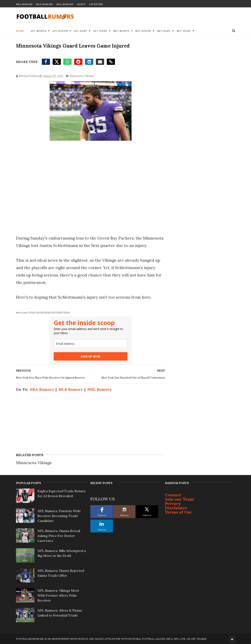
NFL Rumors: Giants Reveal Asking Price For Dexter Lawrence (59, 536)
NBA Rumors (24, 4)
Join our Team (179, 499)
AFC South (60, 31)
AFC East (81, 31)
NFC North (121, 31)
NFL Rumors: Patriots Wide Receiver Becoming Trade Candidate (59, 516)
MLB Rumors (44, 4)
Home (20, 31)
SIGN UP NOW (91, 356)
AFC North (38, 31)
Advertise (96, 4)
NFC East (164, 31)
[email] (91, 344)
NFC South (143, 31)
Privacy (173, 503)
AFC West (100, 31)
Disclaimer (176, 508)
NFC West (184, 31)
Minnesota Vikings (82, 76)
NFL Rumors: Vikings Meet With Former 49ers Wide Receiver (58, 595)
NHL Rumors (65, 4)
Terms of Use (178, 512)
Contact (173, 495)
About (81, 4)
